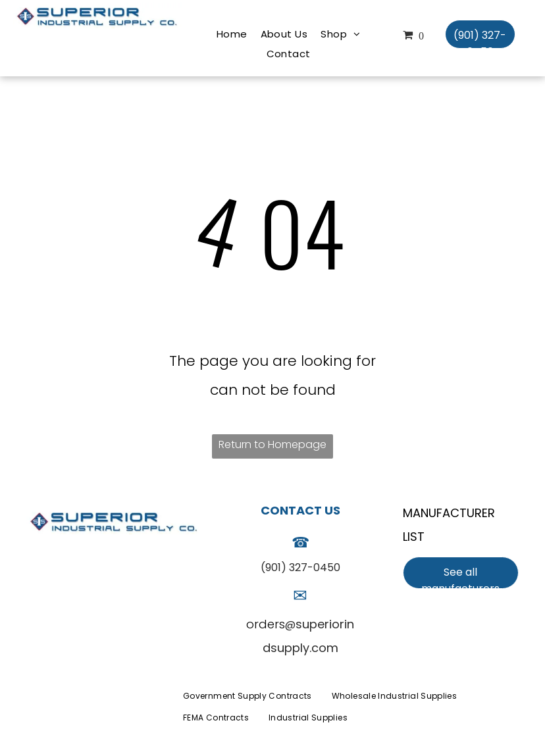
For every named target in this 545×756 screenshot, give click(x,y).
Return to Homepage (272, 444)
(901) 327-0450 (300, 567)
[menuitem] (232, 34)
